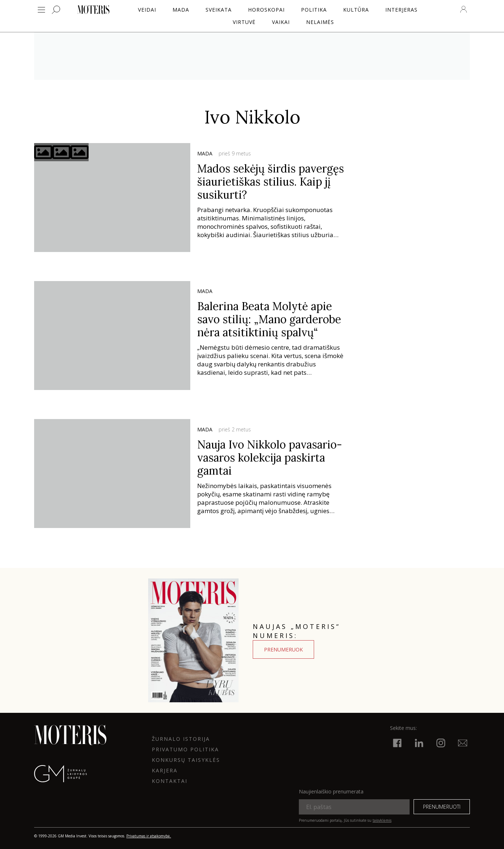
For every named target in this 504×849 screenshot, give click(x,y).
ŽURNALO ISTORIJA (181, 739)
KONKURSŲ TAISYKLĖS (186, 760)
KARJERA (165, 770)
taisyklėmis (382, 820)
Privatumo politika (185, 749)
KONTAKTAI (170, 781)
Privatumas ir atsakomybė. (149, 836)
